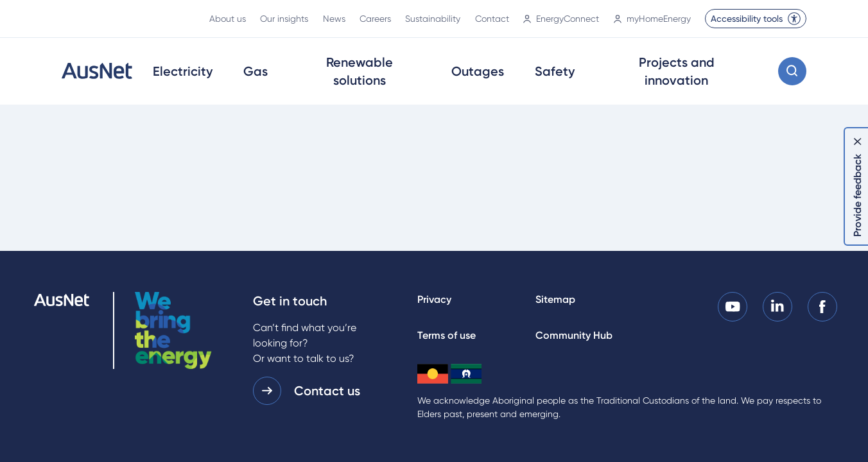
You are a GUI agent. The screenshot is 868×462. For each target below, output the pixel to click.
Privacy (434, 299)
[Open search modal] (792, 71)
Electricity (183, 71)
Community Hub (574, 335)
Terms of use (447, 335)
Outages (478, 71)
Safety (555, 71)
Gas (256, 71)
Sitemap (555, 299)
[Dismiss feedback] (858, 141)
